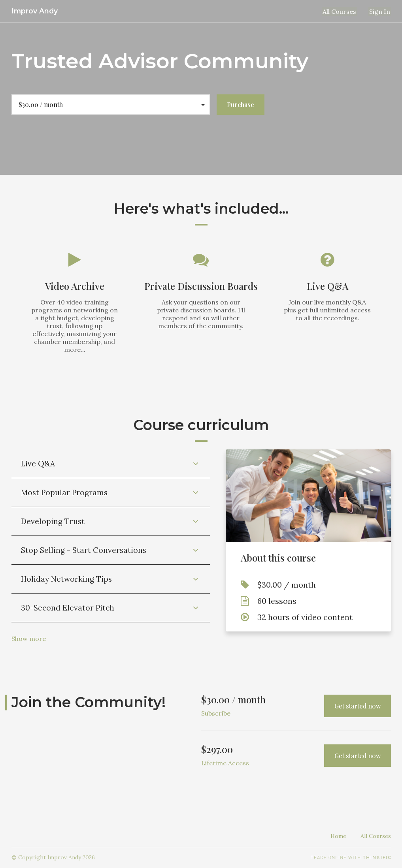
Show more (29, 639)
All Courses (342, 11)
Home (338, 836)
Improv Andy (35, 11)
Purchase (241, 104)
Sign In (380, 11)
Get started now (358, 706)
